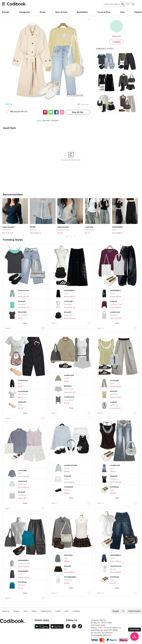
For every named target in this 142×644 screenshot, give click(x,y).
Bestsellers (82, 12)
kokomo (117, 36)
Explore (138, 12)
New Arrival (61, 12)
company (76, 611)
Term (26, 611)
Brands (6, 12)
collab (58, 611)
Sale (122, 12)
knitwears (6, 230)
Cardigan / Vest (63, 230)
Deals (43, 12)
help (66, 611)
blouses (33, 230)
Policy (34, 611)
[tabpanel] (16, 215)
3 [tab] (75, 236)
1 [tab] (67, 236)
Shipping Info (46, 611)
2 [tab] (71, 236)
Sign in (40, 120)
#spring (9, 104)
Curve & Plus (104, 12)
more (25, 323)
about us (6, 611)
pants (114, 230)
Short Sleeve (90, 230)
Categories (24, 12)
